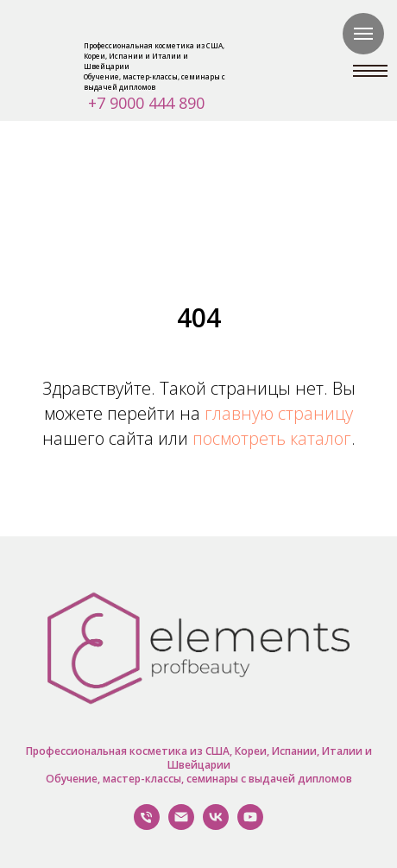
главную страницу (279, 413)
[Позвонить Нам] (147, 825)
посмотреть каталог (272, 438)
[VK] (216, 825)
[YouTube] (250, 825)
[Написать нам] (181, 825)
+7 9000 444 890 (146, 103)
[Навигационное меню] (363, 34)
